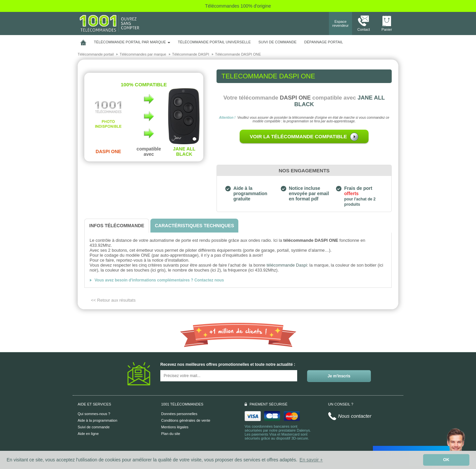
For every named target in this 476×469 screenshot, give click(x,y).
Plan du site (171, 434)
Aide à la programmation (98, 420)
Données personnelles (179, 414)
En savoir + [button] (311, 460)
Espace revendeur (340, 23)
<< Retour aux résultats (113, 300)
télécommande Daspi (287, 265)
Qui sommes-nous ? (94, 414)
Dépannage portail (323, 42)
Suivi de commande (94, 427)
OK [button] (446, 460)
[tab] (117, 226)
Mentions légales (175, 427)
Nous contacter (355, 416)
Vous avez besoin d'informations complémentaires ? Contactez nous (159, 280)
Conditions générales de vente (186, 420)
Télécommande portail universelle (214, 42)
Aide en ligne (88, 434)
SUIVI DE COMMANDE (278, 42)
